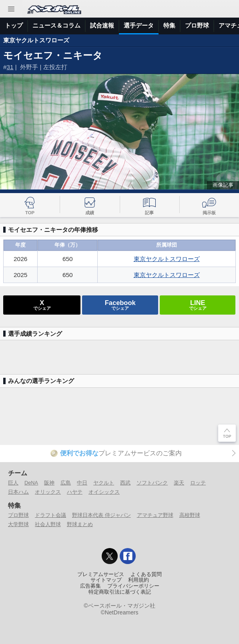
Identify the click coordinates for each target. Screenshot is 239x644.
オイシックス (104, 492)
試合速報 (102, 25)
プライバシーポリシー (133, 586)
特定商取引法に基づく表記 (120, 592)
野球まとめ (80, 524)
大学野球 (18, 524)
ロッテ (198, 483)
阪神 (49, 483)
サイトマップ (106, 580)
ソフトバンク (152, 483)
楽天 (179, 483)
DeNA (31, 483)
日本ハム (18, 492)
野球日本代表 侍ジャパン (101, 515)
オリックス (48, 492)
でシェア (42, 305)
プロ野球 (197, 25)
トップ (14, 25)
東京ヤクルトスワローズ (36, 40)
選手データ (139, 25)
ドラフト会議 (50, 515)
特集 (169, 25)
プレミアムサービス (101, 574)
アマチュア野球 (155, 515)
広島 (66, 483)
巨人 (13, 483)
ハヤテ (75, 492)
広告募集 (90, 586)
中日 (82, 483)
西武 (125, 483)
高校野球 (190, 515)
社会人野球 (48, 524)
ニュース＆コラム (56, 25)
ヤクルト (104, 483)
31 (10, 67)
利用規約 (139, 580)
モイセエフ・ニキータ (53, 55)
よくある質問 (146, 574)
